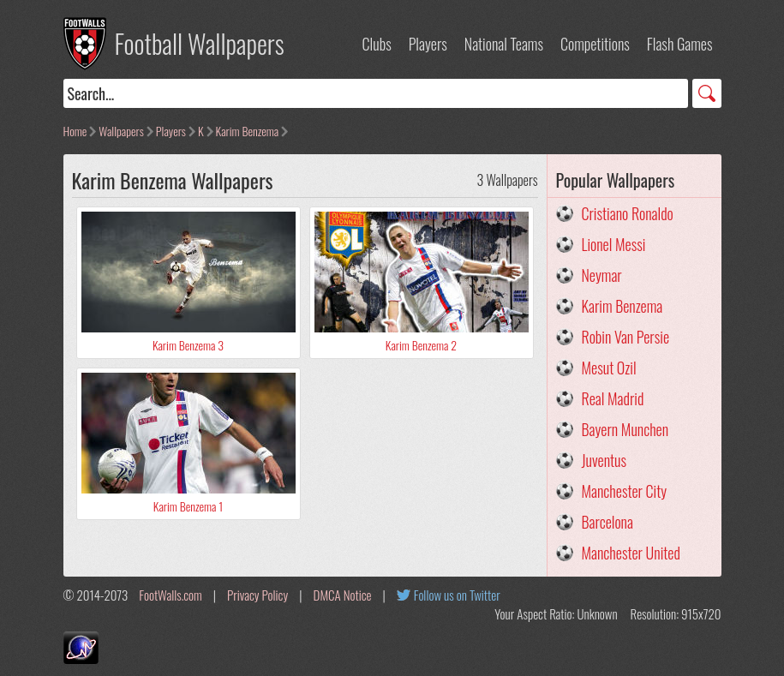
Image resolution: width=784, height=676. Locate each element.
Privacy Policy (257, 595)
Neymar (602, 275)
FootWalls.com (170, 595)
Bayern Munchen (625, 429)
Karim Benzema (248, 131)
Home (75, 131)
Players (428, 44)
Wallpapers (121, 131)
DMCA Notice (343, 595)
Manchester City (625, 491)
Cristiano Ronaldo (628, 213)
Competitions (595, 44)
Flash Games (680, 44)
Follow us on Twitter (457, 595)
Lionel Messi (614, 244)
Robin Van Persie (626, 337)
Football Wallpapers (200, 43)
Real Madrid (613, 398)
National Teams (504, 44)
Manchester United (631, 553)
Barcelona (607, 522)
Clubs (377, 44)
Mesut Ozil (609, 368)
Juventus (604, 460)
